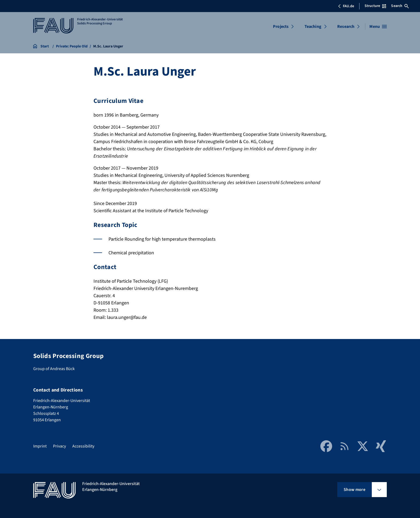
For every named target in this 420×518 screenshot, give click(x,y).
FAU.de (346, 6)
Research (346, 27)
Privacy (59, 446)
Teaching (313, 27)
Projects (281, 27)
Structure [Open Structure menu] (375, 6)
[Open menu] (378, 27)
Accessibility (83, 446)
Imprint (40, 446)
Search (400, 6)
